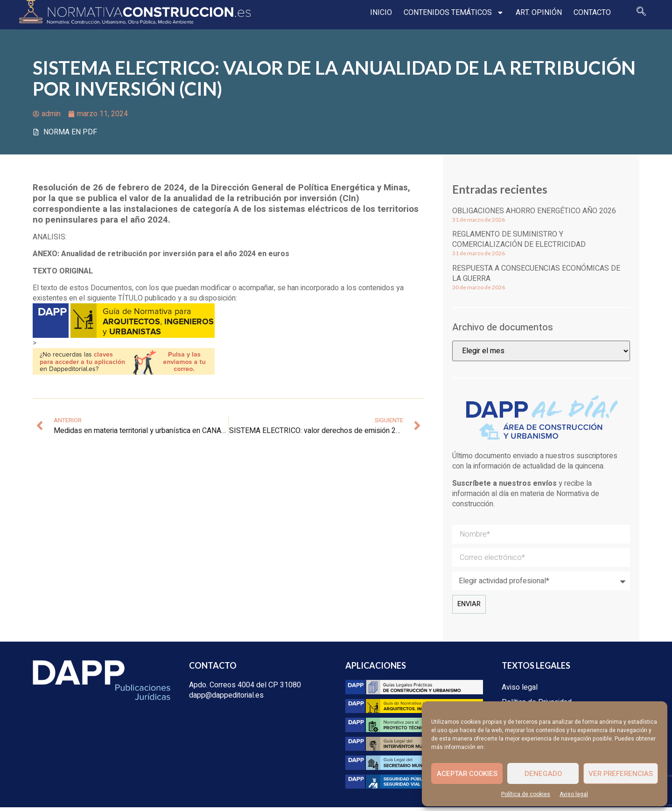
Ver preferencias (621, 774)
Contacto (588, 14)
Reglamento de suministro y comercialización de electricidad (519, 243)
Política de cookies (526, 794)
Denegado (543, 774)
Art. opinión (535, 14)
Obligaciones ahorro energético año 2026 (534, 214)
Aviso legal (574, 794)
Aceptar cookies (467, 774)
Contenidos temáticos (450, 14)
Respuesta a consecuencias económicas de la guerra (536, 277)
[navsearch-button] (637, 14)
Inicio (377, 14)
